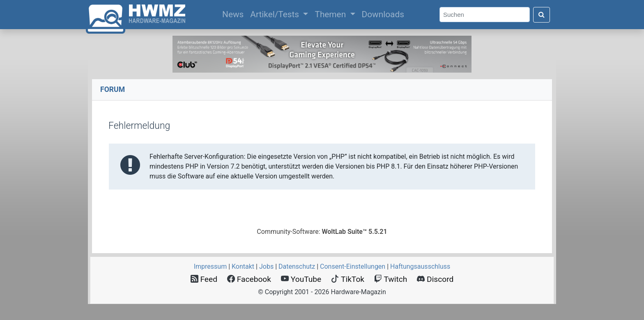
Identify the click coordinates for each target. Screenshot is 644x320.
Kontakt (243, 266)
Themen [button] (331, 14)
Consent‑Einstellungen (353, 266)
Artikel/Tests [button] (276, 14)
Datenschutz (297, 266)
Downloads (383, 14)
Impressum (210, 266)
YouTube (301, 279)
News (235, 14)
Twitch (391, 279)
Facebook (249, 279)
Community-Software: (322, 232)
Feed (204, 279)
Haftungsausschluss (420, 266)
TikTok (348, 279)
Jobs (266, 266)
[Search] (485, 15)
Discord (435, 279)
